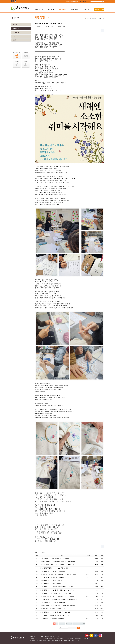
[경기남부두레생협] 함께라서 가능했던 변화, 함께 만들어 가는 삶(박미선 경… (58, 562)
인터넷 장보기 (85, 2)
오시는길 (41, 636)
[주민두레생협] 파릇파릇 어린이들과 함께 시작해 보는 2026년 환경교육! (57, 590)
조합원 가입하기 (69, 2)
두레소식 (15, 24)
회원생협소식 (16, 28)
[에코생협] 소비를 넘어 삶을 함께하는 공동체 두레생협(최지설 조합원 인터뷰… (58, 574)
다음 (80, 624)
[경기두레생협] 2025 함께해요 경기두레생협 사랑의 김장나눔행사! (56, 612)
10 (77, 624)
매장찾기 (76, 2)
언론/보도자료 (16, 32)
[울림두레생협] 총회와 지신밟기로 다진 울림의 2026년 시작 (54, 571)
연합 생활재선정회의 (57, 636)
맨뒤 (84, 624)
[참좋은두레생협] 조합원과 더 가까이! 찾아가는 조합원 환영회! (55, 559)
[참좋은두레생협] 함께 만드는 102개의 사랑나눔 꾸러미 (53, 603)
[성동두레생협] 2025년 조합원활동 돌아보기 (51, 584)
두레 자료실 (15, 36)
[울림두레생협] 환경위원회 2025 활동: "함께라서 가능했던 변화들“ (56, 593)
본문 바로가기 (0, 0)
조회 (102, 555)
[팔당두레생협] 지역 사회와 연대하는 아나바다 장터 (52, 618)
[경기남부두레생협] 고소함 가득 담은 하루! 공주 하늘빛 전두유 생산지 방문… (58, 606)
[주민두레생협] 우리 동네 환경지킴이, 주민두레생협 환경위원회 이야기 (57, 615)
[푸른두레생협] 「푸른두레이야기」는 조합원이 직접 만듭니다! (54, 568)
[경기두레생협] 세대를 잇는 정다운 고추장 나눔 (51, 581)
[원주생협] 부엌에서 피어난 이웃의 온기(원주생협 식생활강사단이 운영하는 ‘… (58, 596)
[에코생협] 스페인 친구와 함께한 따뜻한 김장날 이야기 (53, 609)
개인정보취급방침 (34, 636)
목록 (103, 31)
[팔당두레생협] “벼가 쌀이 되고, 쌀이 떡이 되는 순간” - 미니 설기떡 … (56, 577)
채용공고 (15, 40)
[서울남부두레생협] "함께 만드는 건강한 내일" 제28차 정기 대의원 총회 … (58, 565)
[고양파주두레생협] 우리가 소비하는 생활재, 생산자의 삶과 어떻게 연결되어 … (58, 599)
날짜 (96, 555)
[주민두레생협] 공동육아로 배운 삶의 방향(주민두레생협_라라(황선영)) (57, 587)
